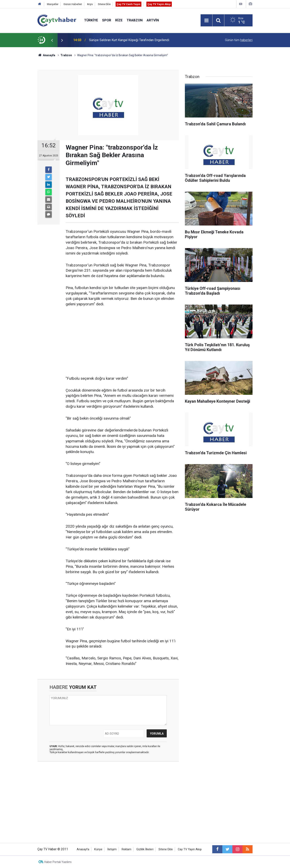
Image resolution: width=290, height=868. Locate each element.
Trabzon (135, 20)
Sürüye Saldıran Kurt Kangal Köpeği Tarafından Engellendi (129, 40)
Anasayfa (83, 849)
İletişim (112, 849)
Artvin (153, 20)
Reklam (126, 849)
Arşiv (90, 4)
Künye (98, 849)
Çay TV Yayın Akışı (159, 4)
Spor (107, 20)
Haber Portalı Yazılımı (58, 862)
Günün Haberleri (73, 4)
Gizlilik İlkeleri (145, 849)
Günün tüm (239, 40)
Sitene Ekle (104, 4)
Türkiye (91, 20)
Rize (119, 20)
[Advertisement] (122, 342)
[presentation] (52, 40)
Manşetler (53, 4)
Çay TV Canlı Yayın (128, 4)
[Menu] (206, 21)
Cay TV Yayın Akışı (190, 849)
